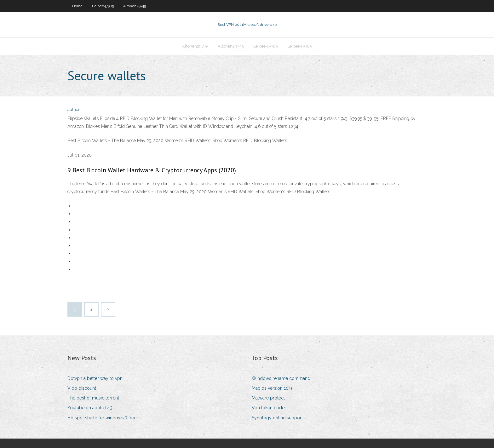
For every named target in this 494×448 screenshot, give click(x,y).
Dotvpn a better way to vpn (95, 378)
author (74, 109)
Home (77, 6)
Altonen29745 (135, 6)
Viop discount (82, 388)
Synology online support (277, 418)
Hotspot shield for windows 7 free (102, 418)
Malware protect (268, 398)
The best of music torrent (93, 398)
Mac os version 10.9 (272, 388)
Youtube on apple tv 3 (90, 408)
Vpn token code (268, 408)
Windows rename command (281, 378)
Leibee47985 (103, 6)
